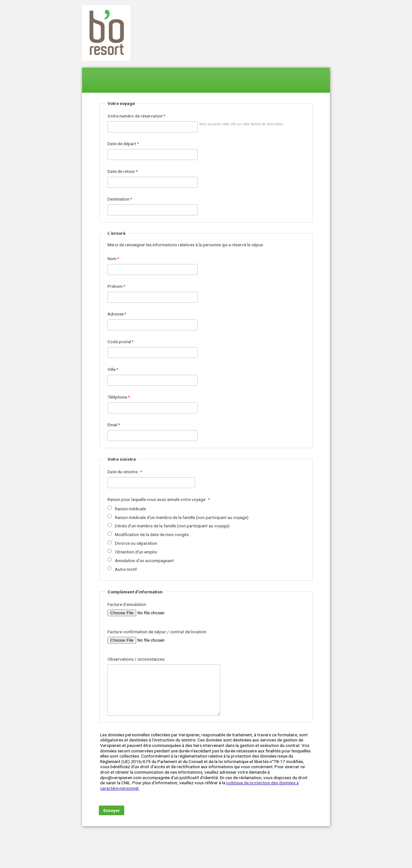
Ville (112, 369)
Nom (112, 259)
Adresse (116, 314)
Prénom (115, 286)
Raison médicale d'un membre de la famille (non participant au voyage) (182, 517)
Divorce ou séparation (136, 543)
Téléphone (117, 397)
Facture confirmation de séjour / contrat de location (157, 632)
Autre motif (126, 569)
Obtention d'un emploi (136, 552)
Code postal (119, 342)
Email (112, 425)
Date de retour (121, 171)
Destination (118, 199)
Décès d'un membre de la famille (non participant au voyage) (172, 526)
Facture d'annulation (127, 604)
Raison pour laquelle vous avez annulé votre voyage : (157, 499)
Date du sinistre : (123, 472)
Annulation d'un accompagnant (144, 561)
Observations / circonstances (136, 659)
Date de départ (122, 144)
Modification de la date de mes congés (152, 534)
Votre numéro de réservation (135, 116)
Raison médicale (130, 509)
